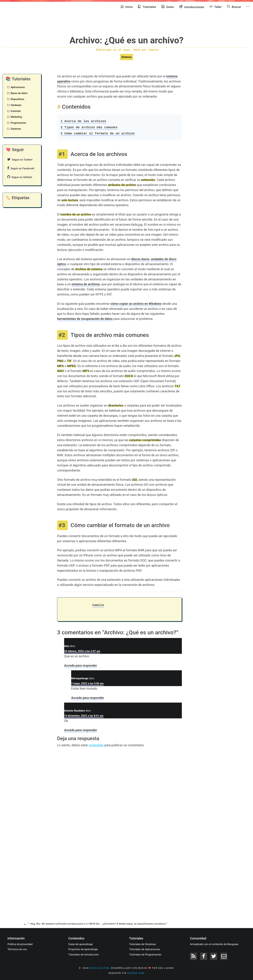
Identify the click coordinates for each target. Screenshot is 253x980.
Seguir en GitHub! (20, 177)
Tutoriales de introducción (84, 955)
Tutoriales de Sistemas (142, 944)
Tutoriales (147, 7)
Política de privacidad (20, 944)
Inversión (14, 111)
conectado (96, 745)
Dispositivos (16, 99)
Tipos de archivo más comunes (89, 127)
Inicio (127, 7)
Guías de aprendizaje (81, 944)
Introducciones (192, 7)
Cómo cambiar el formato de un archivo (98, 134)
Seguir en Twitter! (20, 159)
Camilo (98, 605)
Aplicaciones (16, 87)
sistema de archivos (86, 284)
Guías (168, 7)
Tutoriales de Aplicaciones (145, 949)
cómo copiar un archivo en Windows (136, 304)
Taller (215, 7)
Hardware (14, 105)
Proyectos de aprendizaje (83, 949)
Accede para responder (81, 665)
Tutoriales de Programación (145, 955)
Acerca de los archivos (83, 121)
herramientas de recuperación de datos (85, 319)
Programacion (17, 123)
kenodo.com (136, 973)
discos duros (140, 259)
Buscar (234, 7)
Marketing (14, 117)
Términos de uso (17, 949)
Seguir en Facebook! (21, 168)
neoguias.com (99, 968)
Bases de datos (17, 93)
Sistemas (127, 57)
